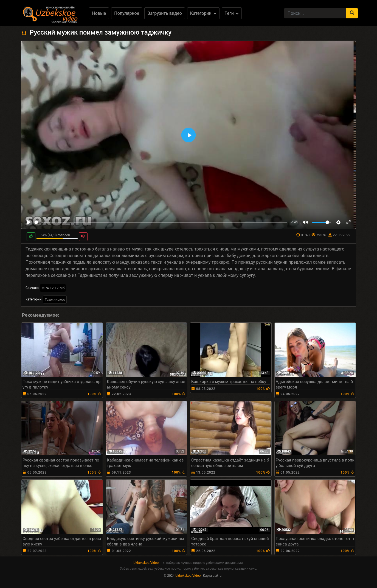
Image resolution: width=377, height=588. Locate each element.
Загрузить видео (165, 13)
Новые (99, 13)
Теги (232, 13)
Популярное (127, 13)
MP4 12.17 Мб (53, 288)
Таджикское (55, 299)
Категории (203, 13)
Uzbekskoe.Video (146, 563)
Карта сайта (212, 576)
